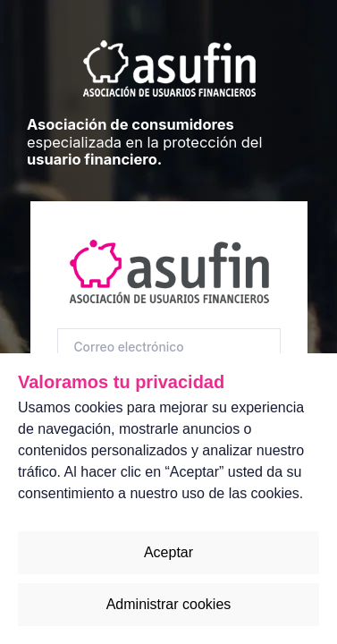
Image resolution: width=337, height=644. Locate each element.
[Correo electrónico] (169, 347)
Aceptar (168, 552)
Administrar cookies (169, 604)
